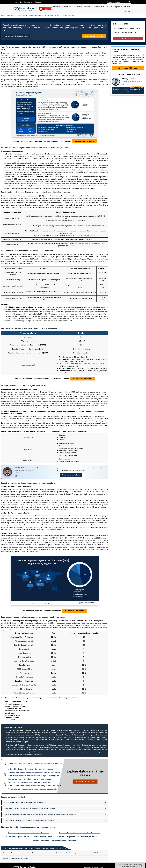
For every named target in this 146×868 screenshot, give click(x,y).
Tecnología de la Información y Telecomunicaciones (25, 16)
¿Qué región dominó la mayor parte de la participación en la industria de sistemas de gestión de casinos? (40, 814)
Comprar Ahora (128, 38)
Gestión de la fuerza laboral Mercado (16, 858)
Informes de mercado (127, 9)
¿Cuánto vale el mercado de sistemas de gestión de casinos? (25, 802)
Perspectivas (98, 7)
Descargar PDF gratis (94, 36)
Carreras (38, 2)
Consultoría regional (114, 7)
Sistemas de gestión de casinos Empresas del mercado (55, 841)
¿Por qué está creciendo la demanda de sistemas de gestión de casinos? (29, 808)
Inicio (3, 16)
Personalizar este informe (71, 475)
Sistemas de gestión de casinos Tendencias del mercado (30, 837)
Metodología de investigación (17, 36)
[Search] (129, 2)
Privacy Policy (134, 866)
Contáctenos (28, 2)
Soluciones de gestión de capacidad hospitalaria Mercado (23, 853)
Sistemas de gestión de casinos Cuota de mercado (79, 837)
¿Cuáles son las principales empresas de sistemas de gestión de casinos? (30, 820)
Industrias (67, 7)
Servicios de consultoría (82, 7)
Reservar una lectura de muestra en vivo (128, 90)
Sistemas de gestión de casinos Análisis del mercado (80, 833)
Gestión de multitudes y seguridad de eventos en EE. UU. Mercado (80, 853)
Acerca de (18, 2)
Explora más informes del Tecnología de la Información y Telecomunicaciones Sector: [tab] (35, 848)
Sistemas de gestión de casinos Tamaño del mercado (28, 833)
